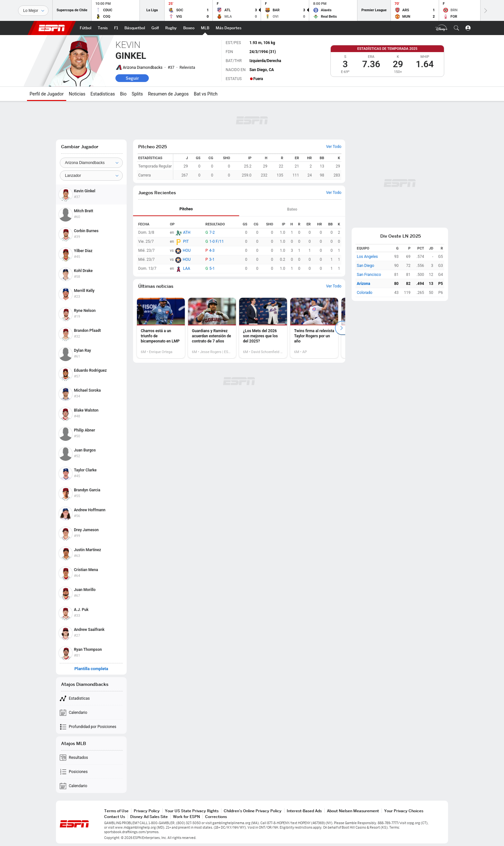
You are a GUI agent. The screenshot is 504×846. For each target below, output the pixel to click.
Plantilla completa (91, 669)
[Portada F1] (116, 28)
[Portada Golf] (155, 28)
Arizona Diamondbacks (143, 68)
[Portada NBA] (135, 28)
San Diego (365, 266)
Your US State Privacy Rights (192, 811)
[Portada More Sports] (229, 28)
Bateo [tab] (292, 209)
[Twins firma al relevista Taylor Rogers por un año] (314, 328)
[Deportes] (33, 11)
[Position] (91, 176)
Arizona (364, 284)
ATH (187, 232)
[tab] (186, 209)
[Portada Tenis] (103, 28)
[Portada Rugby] (171, 28)
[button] (456, 28)
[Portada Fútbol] (85, 28)
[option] (161, 328)
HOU (187, 250)
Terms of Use (116, 811)
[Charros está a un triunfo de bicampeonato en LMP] (161, 328)
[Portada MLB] (205, 28)
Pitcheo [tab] (186, 209)
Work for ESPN (186, 817)
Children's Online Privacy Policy (253, 811)
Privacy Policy (147, 811)
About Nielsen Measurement (353, 811)
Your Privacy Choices (404, 811)
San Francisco (369, 275)
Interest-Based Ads (304, 811)
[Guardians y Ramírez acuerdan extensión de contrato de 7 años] (212, 328)
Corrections (216, 817)
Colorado (364, 293)
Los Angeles (367, 257)
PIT (186, 241)
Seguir (132, 78)
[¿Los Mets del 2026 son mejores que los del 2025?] (263, 328)
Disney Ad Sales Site (149, 817)
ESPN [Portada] (52, 28)
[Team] (91, 163)
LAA (186, 268)
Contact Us (115, 817)
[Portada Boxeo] (189, 28)
